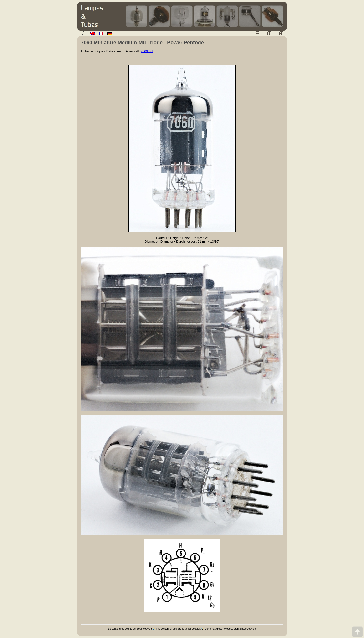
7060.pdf (147, 51)
